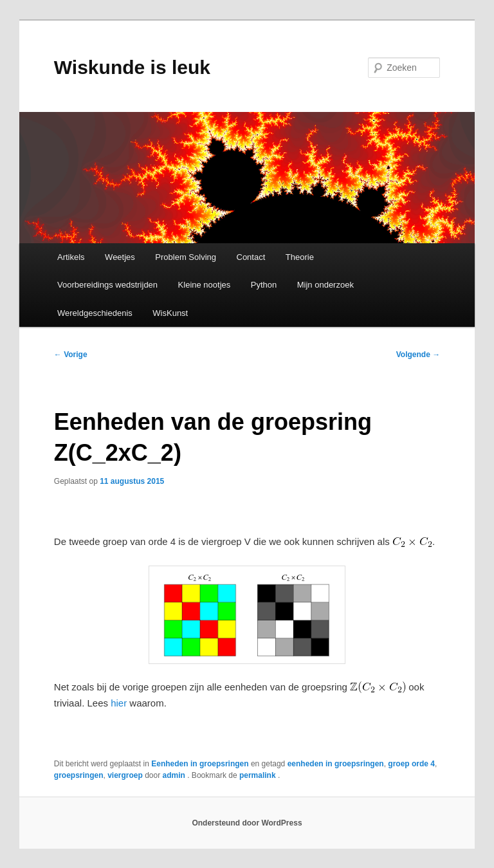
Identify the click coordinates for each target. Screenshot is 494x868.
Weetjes (120, 257)
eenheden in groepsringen (336, 764)
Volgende (418, 355)
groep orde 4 (411, 764)
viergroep (125, 775)
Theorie (300, 257)
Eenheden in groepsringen (200, 764)
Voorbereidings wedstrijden (107, 285)
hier (119, 703)
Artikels (71, 257)
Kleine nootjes (205, 285)
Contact (251, 257)
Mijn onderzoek (325, 285)
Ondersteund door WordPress (247, 823)
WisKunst (170, 313)
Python (264, 285)
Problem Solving (186, 257)
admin (175, 775)
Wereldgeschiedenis (95, 313)
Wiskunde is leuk (132, 67)
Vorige (71, 355)
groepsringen (79, 775)
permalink (259, 775)
